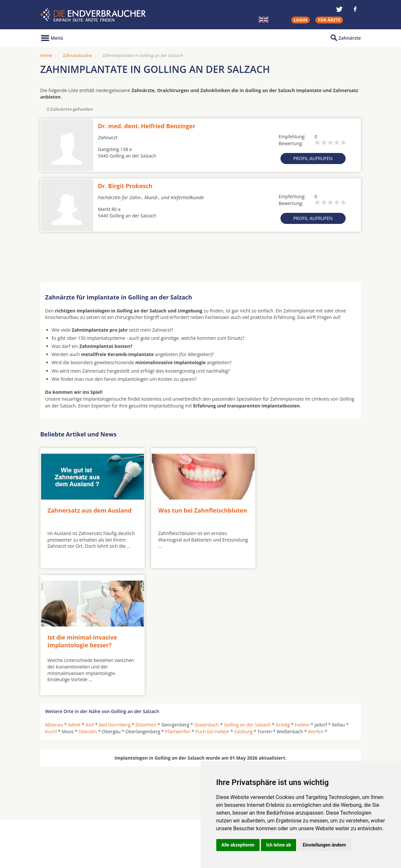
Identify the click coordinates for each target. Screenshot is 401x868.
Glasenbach (207, 595)
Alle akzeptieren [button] (238, 845)
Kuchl (51, 602)
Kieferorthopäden (64, 838)
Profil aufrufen (313, 158)
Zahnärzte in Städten (129, 823)
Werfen (316, 602)
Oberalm (88, 602)
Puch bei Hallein (213, 602)
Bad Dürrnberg (115, 595)
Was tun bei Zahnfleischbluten (180, 512)
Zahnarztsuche (78, 55)
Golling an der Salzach (247, 595)
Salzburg (243, 602)
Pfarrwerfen (178, 602)
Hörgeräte (179, 823)
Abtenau (54, 595)
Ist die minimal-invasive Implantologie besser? (294, 512)
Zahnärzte (350, 38)
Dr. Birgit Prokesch (125, 186)
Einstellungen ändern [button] (324, 845)
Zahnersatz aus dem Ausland (90, 508)
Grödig (283, 595)
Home (46, 55)
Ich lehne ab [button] (279, 845)
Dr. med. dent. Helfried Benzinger (147, 126)
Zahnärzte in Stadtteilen (121, 833)
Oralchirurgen (61, 823)
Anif (90, 595)
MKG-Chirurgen (62, 831)
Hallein (302, 595)
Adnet (74, 595)
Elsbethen (146, 595)
